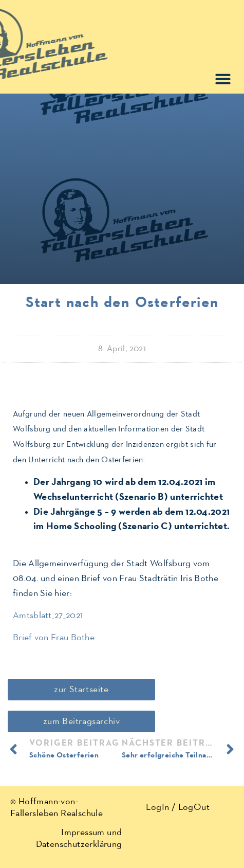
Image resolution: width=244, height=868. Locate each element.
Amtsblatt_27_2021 (48, 616)
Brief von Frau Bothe (54, 638)
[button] (223, 79)
